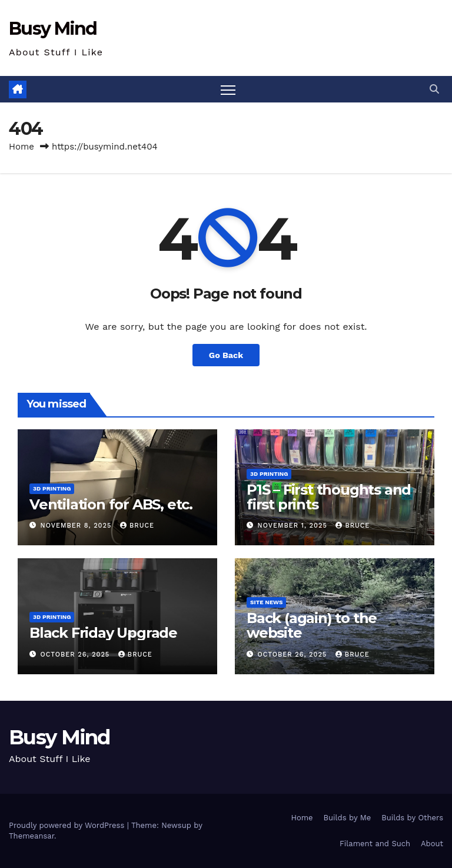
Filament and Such (375, 844)
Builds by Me (348, 818)
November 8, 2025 (77, 526)
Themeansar (31, 836)
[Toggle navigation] (228, 89)
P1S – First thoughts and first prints (329, 497)
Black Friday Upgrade (103, 633)
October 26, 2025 (77, 655)
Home (21, 147)
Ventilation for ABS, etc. (111, 504)
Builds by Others (412, 818)
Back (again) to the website (312, 625)
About (432, 844)
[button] (434, 89)
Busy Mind (53, 29)
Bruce (137, 526)
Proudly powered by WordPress (68, 825)
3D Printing (52, 488)
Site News (266, 602)
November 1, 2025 (294, 526)
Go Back (226, 355)
